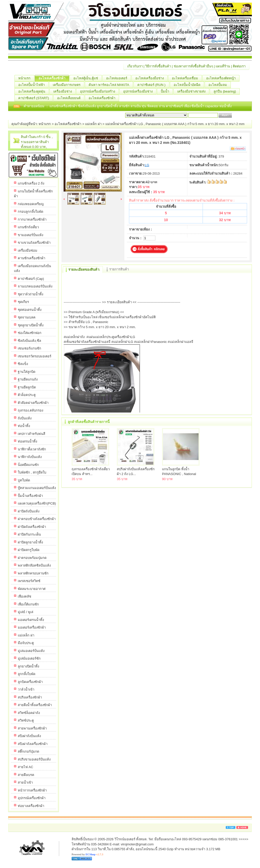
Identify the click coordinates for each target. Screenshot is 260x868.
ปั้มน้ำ (167, 92)
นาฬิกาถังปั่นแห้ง (30, 457)
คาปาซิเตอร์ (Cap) (31, 279)
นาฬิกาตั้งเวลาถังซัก (32, 449)
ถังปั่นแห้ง (25, 418)
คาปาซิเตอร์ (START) (36, 98)
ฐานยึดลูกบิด (27, 387)
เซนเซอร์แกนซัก (29, 348)
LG (147, 165)
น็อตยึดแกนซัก (28, 465)
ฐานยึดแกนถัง (28, 379)
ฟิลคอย (153, 106)
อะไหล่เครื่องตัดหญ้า (223, 78)
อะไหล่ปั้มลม (220, 85)
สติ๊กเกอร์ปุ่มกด (28, 751)
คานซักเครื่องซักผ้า (31, 258)
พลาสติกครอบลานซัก (33, 573)
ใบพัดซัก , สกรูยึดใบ (32, 472)
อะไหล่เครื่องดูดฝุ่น (34, 92)
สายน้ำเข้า (25, 782)
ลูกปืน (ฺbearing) (227, 92)
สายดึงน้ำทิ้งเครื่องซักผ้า (35, 705)
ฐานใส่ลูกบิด (27, 372)
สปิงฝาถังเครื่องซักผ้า (33, 744)
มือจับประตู (26, 643)
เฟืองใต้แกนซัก (28, 604)
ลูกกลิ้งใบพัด (27, 674)
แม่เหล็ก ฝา (93, 124)
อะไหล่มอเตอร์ (119, 78)
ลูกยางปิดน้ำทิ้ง (108, 106)
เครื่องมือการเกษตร (69, 85)
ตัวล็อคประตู (27, 395)
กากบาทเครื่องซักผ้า (32, 219)
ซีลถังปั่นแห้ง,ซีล (29, 341)
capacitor (212, 106)
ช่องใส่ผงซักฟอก (30, 333)
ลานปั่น (136, 106)
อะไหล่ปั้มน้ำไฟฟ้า (33, 85)
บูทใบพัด (24, 480)
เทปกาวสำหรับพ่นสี (31, 434)
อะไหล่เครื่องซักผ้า (54, 78)
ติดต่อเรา (239, 66)
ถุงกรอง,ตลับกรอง (30, 410)
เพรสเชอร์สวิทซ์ (29, 581)
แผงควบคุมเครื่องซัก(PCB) (37, 503)
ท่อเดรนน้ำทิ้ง (27, 441)
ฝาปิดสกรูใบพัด (29, 550)
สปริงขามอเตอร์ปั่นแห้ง (34, 759)
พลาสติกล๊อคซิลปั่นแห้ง (34, 565)
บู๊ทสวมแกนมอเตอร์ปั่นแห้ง (37, 488)
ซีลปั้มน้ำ (198, 106)
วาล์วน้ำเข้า (26, 689)
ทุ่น (144, 106)
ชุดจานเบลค (27, 317)
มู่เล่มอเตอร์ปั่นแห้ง (31, 651)
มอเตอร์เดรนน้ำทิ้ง (31, 620)
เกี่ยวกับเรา (135, 66)
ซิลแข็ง (23, 364)
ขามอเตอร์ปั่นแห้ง (30, 235)
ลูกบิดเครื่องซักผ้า (30, 682)
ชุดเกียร (23, 302)
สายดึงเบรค (26, 775)
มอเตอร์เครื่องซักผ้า (32, 627)
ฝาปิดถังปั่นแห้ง (29, 511)
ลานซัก (125, 106)
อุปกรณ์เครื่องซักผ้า (32, 798)
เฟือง (188, 106)
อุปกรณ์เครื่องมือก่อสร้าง (99, 92)
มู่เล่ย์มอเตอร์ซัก (29, 658)
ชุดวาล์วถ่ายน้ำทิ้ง (30, 294)
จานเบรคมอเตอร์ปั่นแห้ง (35, 286)
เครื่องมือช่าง (64, 92)
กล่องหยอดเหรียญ (31, 204)
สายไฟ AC (26, 767)
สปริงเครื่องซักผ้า (30, 697)
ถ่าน (162, 106)
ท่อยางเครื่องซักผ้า (31, 806)
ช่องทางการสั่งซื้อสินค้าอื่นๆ (193, 66)
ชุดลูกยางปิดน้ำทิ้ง (31, 325)
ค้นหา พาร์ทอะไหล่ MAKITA (111, 85)
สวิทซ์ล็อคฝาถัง (29, 713)
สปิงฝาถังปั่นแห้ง (29, 736)
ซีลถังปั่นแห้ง (87, 106)
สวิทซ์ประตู (26, 720)
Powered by (87, 854)
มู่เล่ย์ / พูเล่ (26, 612)
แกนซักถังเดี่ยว (28, 227)
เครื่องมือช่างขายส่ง (193, 92)
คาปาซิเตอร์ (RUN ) (153, 85)
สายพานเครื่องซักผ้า (32, 728)
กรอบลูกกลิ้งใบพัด (30, 212)
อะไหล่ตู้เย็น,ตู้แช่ (88, 78)
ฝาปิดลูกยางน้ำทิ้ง (30, 542)
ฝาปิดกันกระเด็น (29, 534)
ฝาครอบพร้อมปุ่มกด (32, 558)
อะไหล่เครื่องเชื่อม (187, 78)
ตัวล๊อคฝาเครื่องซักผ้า (33, 403)
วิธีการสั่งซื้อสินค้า (158, 66)
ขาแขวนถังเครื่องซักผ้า (34, 243)
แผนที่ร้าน (223, 66)
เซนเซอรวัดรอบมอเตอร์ (35, 356)
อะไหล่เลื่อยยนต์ (71, 98)
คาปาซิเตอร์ (175, 106)
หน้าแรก (26, 78)
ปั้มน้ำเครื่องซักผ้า (30, 496)
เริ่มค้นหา (240, 115)
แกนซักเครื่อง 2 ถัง (31, 183)
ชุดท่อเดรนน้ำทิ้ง (30, 310)
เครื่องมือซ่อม (28, 250)
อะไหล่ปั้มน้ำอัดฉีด (189, 85)
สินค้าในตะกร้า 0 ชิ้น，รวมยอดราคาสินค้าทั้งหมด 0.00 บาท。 (37, 142)
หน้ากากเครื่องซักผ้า (32, 790)
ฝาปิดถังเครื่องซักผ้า (32, 527)
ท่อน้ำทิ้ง (225, 106)
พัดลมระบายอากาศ (32, 589)
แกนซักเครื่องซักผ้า (64, 106)
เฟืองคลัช (25, 596)
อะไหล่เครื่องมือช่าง (151, 78)
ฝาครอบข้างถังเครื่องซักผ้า (37, 519)
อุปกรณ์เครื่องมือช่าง (140, 92)
